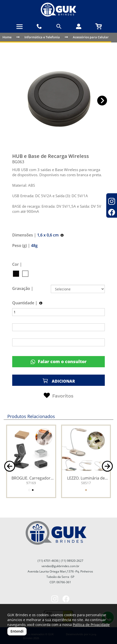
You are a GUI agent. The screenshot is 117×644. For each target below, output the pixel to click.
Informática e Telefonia (42, 37)
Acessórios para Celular (91, 37)
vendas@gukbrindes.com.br (60, 566)
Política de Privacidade (91, 625)
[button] (102, 101)
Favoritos (58, 396)
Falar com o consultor (58, 362)
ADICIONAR (59, 381)
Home (7, 37)
